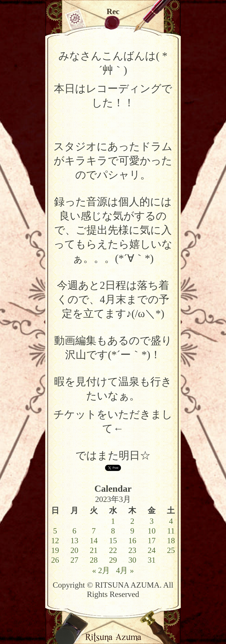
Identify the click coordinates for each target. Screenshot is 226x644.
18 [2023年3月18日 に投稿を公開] (171, 541)
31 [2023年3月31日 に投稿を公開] (152, 560)
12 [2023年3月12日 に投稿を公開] (55, 541)
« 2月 (101, 570)
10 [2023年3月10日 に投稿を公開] (152, 531)
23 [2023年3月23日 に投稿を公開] (132, 550)
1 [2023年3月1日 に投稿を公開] (113, 521)
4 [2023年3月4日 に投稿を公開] (171, 521)
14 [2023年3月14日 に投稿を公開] (94, 541)
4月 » (125, 570)
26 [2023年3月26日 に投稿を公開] (55, 560)
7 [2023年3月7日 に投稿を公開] (94, 531)
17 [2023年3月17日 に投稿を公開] (152, 541)
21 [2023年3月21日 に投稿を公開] (94, 550)
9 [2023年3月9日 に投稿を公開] (132, 531)
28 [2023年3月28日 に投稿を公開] (94, 560)
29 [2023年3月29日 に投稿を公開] (113, 560)
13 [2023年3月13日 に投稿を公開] (74, 541)
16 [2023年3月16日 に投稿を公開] (132, 541)
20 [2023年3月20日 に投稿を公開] (74, 550)
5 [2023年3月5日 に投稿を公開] (55, 531)
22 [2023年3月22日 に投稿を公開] (113, 550)
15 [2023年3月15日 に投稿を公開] (113, 541)
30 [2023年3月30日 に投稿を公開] (132, 560)
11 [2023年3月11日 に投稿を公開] (171, 531)
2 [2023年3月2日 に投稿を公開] (132, 521)
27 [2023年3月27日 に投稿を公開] (74, 560)
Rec (113, 11)
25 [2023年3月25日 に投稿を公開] (171, 550)
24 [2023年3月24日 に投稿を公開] (152, 550)
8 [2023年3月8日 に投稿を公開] (113, 531)
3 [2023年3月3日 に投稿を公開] (152, 521)
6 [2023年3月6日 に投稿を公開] (74, 531)
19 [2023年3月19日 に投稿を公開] (55, 550)
